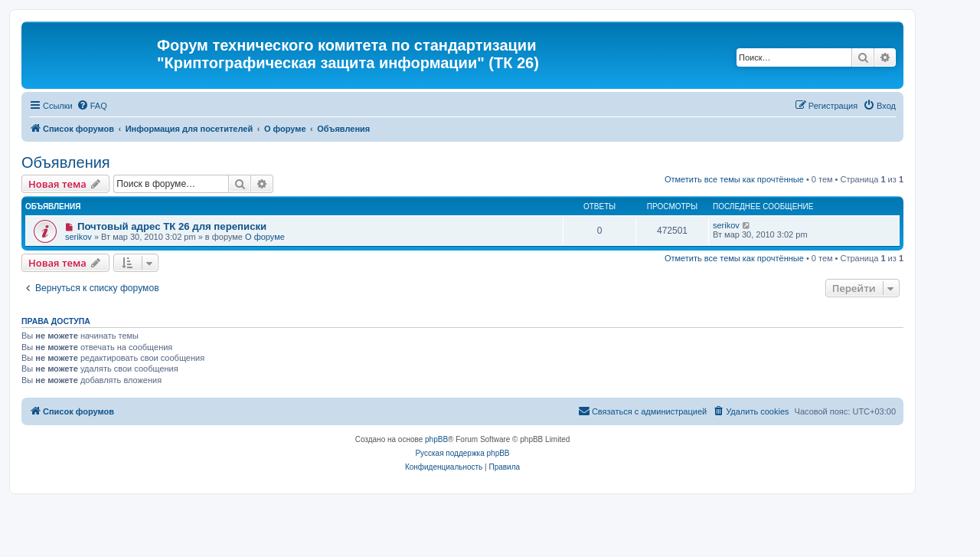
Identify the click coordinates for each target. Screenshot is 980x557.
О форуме (265, 237)
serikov (78, 237)
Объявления (66, 162)
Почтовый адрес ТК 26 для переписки (172, 226)
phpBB (436, 439)
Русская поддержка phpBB (462, 453)
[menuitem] (92, 106)
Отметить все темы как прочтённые (734, 179)
